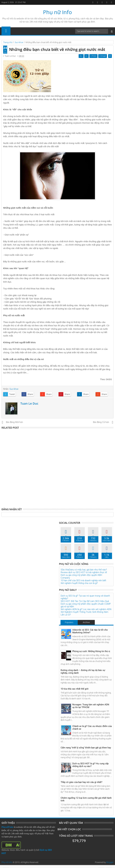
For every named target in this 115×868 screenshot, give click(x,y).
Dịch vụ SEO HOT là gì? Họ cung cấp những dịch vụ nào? (90, 765)
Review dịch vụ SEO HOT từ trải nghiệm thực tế (84, 572)
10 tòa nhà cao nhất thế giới (75, 689)
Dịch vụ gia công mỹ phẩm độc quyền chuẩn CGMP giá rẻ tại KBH (86, 605)
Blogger (110, 862)
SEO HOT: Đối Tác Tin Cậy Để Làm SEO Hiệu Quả (85, 601)
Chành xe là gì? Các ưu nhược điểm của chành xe (92, 728)
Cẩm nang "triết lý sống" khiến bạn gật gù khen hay (86, 748)
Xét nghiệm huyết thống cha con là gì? (79, 583)
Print (94, 56)
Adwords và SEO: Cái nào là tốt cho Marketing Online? (90, 631)
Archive (86, 622)
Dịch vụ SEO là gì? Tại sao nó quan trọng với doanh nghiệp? (85, 597)
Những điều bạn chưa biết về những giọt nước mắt (57, 49)
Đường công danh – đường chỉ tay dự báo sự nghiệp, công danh (83, 672)
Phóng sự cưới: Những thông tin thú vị (91, 651)
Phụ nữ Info (57, 12)
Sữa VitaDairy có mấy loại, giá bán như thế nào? (84, 570)
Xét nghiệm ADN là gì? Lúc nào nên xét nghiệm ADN (86, 609)
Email (103, 56)
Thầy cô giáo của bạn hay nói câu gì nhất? (81, 782)
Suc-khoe (14, 389)
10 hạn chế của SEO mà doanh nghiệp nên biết (83, 580)
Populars (69, 622)
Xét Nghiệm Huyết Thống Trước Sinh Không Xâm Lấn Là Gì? (84, 613)
